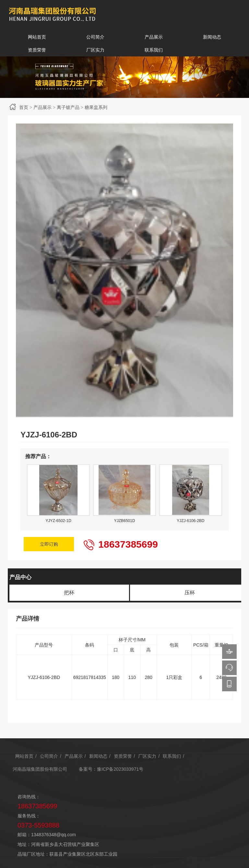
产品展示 (154, 37)
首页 (24, 107)
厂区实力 (95, 50)
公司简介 (95, 37)
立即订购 (49, 542)
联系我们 (154, 50)
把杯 (69, 589)
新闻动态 (212, 37)
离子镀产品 (68, 107)
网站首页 (37, 37)
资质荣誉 (37, 50)
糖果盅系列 (96, 107)
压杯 (190, 589)
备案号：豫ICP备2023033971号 (111, 765)
